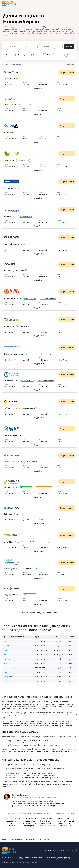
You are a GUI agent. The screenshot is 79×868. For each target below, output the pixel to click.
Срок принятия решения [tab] (43, 813)
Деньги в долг (31, 839)
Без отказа (10, 55)
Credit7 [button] (6, 646)
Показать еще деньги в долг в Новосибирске (39, 613)
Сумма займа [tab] (73, 813)
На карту (60, 55)
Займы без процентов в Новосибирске (11, 826)
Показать (69, 47)
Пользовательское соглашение (28, 862)
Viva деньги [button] (8, 677)
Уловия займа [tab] (60, 813)
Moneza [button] (6, 663)
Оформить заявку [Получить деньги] (67, 73)
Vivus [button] (5, 681)
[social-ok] (72, 850)
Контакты (61, 850)
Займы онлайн (17, 839)
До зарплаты (38, 55)
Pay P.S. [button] (6, 672)
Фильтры (59, 47)
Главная (4, 839)
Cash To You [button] (8, 641)
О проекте (39, 850)
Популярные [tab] (9, 813)
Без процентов (24, 55)
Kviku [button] (5, 650)
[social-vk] (68, 850)
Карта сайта (50, 850)
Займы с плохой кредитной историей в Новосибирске (66, 821)
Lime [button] (5, 655)
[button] (39, 88)
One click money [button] (9, 668)
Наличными (72, 55)
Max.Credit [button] (7, 659)
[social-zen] (76, 850)
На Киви (50, 55)
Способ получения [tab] (24, 813)
